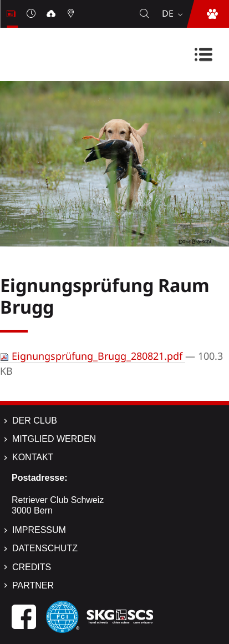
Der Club (35, 421)
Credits (32, 567)
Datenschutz (45, 548)
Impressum (39, 530)
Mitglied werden (54, 439)
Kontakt (33, 457)
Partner (33, 585)
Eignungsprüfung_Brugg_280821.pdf (93, 356)
